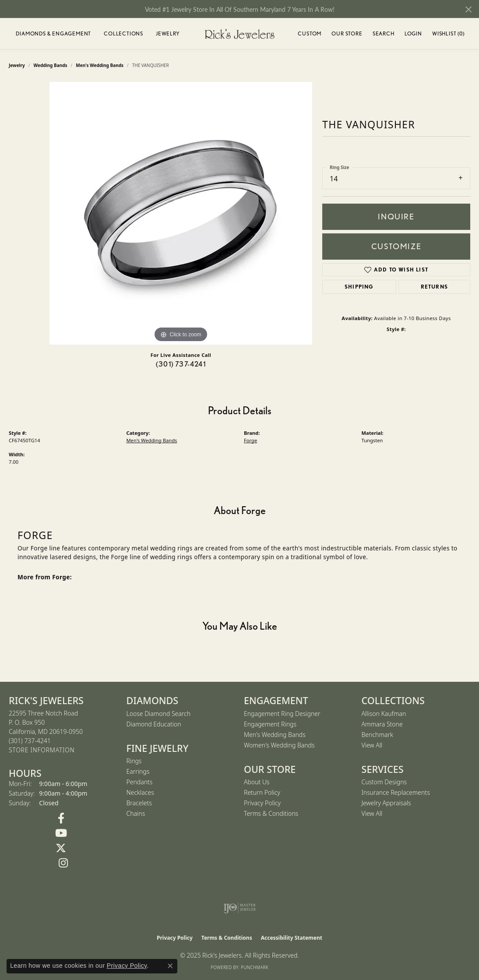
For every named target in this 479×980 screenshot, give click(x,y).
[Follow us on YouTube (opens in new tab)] (61, 833)
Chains (136, 813)
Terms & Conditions (271, 813)
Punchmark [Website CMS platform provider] (255, 967)
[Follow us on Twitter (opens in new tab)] (61, 848)
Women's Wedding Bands (279, 745)
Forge (250, 440)
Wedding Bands (51, 65)
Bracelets (139, 803)
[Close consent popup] (170, 966)
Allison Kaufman (384, 714)
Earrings (138, 771)
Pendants (140, 782)
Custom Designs (384, 782)
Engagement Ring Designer (282, 714)
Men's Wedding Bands (100, 65)
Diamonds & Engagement (53, 34)
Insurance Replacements (396, 792)
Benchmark (377, 735)
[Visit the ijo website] (240, 908)
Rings (134, 761)
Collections (123, 34)
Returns (434, 287)
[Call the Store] (30, 741)
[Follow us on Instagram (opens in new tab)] (63, 863)
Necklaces (140, 792)
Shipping (359, 287)
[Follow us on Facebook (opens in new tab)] (61, 818)
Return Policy (262, 792)
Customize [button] (396, 246)
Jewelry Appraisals (386, 803)
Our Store (347, 34)
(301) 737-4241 (181, 364)
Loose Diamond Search (159, 714)
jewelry (17, 65)
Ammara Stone (382, 724)
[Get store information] (42, 750)
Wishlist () (448, 35)
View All (372, 745)
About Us (257, 782)
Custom (310, 34)
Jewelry (168, 34)
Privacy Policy (262, 803)
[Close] (468, 9)
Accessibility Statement (292, 938)
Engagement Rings (270, 724)
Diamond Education (154, 724)
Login (413, 35)
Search (384, 33)
